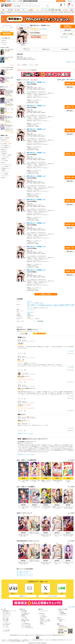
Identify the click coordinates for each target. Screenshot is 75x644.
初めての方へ (4, 42)
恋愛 (37, 65)
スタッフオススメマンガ (6, 164)
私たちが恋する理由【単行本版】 (9, 50)
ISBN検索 (54, 635)
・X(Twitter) (60, 621)
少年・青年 (10, 10)
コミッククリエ (47, 12)
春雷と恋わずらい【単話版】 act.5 (36, 176)
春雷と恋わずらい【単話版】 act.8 (36, 247)
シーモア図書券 (5, 174)
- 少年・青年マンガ (6, 612)
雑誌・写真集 (58, 10)
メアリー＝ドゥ (66, 536)
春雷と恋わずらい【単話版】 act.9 (36, 270)
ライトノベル (44, 10)
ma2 (6, 72)
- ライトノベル (5, 618)
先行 (19, 65)
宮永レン (44, 482)
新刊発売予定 (4, 140)
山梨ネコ (10, 95)
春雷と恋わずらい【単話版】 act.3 (36, 129)
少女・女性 (17, 10)
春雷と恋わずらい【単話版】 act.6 (36, 200)
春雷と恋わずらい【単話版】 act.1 (36, 82)
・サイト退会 (23, 622)
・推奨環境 (41, 623)
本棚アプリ (4, 178)
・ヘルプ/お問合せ (43, 617)
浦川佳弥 (23, 482)
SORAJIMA (7, 121)
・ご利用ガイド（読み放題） (45, 621)
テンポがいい (56, 305)
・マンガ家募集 (61, 612)
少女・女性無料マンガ (6, 146)
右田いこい (57, 536)
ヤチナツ (35, 482)
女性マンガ (32, 12)
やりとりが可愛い (31, 305)
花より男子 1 (68, 481)
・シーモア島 (42, 615)
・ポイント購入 (24, 612)
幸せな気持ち (62, 305)
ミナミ (35, 508)
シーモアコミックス (31, 10)
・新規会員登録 (24, 611)
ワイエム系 (57, 482)
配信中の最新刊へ (65, 37)
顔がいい (68, 306)
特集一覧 (3, 163)
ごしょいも (48, 482)
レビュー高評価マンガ (6, 166)
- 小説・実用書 (5, 620)
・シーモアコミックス (62, 615)
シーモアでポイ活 (5, 157)
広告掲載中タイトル (6, 168)
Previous (18, 471)
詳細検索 (3, 170)
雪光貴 (6, 95)
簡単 (64, 80)
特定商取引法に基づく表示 (40, 635)
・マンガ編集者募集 (62, 614)
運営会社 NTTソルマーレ (61, 635)
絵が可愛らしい (34, 306)
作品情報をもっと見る (70, 62)
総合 (3, 10)
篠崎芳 (9, 105)
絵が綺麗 (40, 306)
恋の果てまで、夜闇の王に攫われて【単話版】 (9, 78)
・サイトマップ (42, 625)
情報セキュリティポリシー (30, 635)
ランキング (5, 142)
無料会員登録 (61, 1)
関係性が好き (63, 306)
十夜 (6, 129)
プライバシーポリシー (21, 635)
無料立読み (23, 505)
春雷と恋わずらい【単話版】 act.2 (36, 106)
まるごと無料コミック (6, 144)
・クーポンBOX (24, 617)
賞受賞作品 (4, 159)
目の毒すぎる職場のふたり (9, 70)
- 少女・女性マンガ (6, 614)
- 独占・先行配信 (6, 624)
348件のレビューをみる (34, 331)
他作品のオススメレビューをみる (26, 455)
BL (24, 10)
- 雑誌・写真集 (5, 619)
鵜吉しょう (7, 104)
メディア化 (65, 10)
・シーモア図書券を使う (25, 624)
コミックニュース (5, 172)
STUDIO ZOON (37, 533)
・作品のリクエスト (43, 622)
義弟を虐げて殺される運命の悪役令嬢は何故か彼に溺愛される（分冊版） (9, 92)
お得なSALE (4, 151)
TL (38, 10)
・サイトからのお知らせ (25, 626)
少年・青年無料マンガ (6, 147)
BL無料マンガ (4, 149)
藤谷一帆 (7, 81)
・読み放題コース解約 (25, 620)
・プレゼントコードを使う (26, 625)
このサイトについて (48, 635)
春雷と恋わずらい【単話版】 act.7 (36, 223)
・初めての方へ (42, 618)
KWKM (12, 105)
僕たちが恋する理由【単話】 (9, 58)
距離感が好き (57, 306)
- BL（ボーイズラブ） (7, 615)
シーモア (3, 1)
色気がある (51, 306)
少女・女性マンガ (25, 12)
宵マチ (9, 129)
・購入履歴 (23, 616)
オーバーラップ (39, 12)
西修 (6, 111)
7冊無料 (57, 478)
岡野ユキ (68, 564)
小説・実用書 (51, 10)
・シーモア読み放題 (6, 630)
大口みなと (46, 508)
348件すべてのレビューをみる (26, 434)
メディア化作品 (5, 161)
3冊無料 (46, 478)
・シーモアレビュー (6, 631)
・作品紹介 (60, 611)
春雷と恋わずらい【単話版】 (57, 12)
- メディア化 (5, 626)
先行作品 (41, 303)
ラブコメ (31, 65)
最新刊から (73, 80)
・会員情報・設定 (24, 615)
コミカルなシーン (49, 305)
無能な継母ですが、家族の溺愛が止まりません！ (9, 118)
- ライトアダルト (6, 627)
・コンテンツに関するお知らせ (27, 628)
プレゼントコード (5, 176)
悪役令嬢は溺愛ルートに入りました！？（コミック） (9, 126)
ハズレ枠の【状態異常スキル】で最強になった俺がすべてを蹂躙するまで (9, 101)
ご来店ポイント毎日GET (6, 155)
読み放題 (8, 1)
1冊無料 (23, 478)
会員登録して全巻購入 (46, 294)
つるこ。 (7, 120)
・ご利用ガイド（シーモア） (45, 619)
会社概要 (12, 635)
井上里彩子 (66, 508)
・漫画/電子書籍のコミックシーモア (9, 611)
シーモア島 (20, 1)
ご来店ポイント (23, 596)
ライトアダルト (72, 10)
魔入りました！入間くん (9, 110)
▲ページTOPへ (72, 607)
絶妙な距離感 (45, 306)
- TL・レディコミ (6, 616)
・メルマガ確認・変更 (25, 613)
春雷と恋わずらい (31, 313)
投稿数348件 (38, 29)
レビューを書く (34, 31)
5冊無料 (68, 478)
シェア (35, 321)
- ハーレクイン (5, 622)
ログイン (70, 1)
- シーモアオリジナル (7, 623)
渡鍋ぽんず (32, 533)
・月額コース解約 (24, 619)
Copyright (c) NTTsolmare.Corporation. (37, 643)
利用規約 (15, 635)
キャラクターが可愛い (40, 305)
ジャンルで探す (17, 6)
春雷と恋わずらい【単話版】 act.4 (36, 153)
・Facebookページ (62, 620)
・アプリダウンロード (44, 611)
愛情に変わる (68, 305)
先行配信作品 (4, 153)
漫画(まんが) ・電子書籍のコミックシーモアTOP (11, 12)
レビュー (14, 1)
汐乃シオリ (10, 130)
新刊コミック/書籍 (5, 138)
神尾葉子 (68, 482)
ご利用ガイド (4, 41)
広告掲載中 (24, 65)
